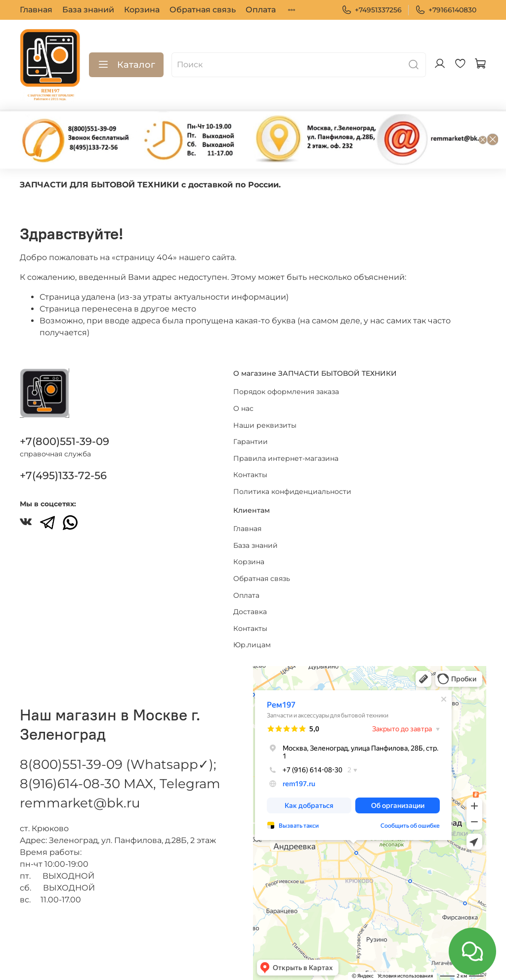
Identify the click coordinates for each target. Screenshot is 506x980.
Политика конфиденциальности (292, 491)
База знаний (88, 10)
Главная (36, 10)
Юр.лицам (252, 645)
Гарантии (251, 442)
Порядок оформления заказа (286, 392)
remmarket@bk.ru (80, 803)
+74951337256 (372, 10)
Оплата (261, 10)
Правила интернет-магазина (286, 458)
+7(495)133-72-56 (63, 475)
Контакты (250, 475)
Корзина (142, 10)
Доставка (250, 612)
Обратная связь (203, 10)
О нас (243, 408)
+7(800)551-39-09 (64, 441)
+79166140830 (446, 10)
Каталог (126, 65)
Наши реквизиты (265, 425)
